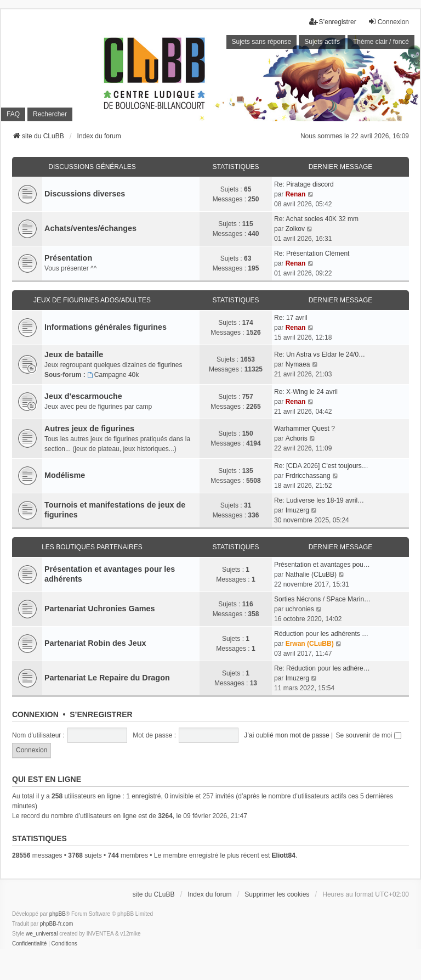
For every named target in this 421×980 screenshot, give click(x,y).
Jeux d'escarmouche (83, 396)
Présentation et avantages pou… (322, 565)
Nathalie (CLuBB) (311, 575)
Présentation (68, 258)
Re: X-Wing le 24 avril (306, 392)
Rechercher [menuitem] (50, 114)
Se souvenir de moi (369, 735)
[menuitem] (29, 944)
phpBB (58, 914)
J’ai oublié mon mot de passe (286, 735)
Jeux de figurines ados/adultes (92, 300)
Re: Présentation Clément (312, 254)
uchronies (300, 609)
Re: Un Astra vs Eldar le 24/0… (320, 354)
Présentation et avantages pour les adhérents (110, 574)
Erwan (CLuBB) (310, 644)
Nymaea (298, 364)
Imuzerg (297, 510)
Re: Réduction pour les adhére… (322, 668)
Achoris (297, 438)
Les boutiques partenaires (92, 547)
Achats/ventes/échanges (90, 228)
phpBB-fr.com (57, 924)
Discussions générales (92, 167)
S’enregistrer (101, 714)
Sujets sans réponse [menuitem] (262, 42)
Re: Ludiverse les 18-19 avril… (319, 500)
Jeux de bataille (74, 354)
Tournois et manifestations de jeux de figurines (115, 510)
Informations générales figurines (106, 327)
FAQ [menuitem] (13, 114)
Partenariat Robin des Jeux (95, 643)
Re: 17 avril (291, 318)
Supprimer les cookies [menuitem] (277, 894)
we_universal (42, 934)
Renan (296, 194)
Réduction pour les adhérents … (321, 634)
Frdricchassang (308, 476)
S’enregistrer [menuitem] (333, 22)
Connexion (35, 714)
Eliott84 (284, 855)
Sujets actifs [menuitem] (322, 42)
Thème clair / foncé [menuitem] (381, 42)
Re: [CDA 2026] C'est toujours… (321, 466)
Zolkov (295, 229)
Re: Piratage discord (304, 184)
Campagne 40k (113, 375)
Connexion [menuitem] (388, 22)
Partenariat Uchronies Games (100, 609)
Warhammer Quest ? (305, 429)
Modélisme (65, 475)
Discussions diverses (85, 194)
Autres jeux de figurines (89, 429)
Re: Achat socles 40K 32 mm (316, 219)
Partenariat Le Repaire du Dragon (107, 678)
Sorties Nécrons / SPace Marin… (322, 599)
